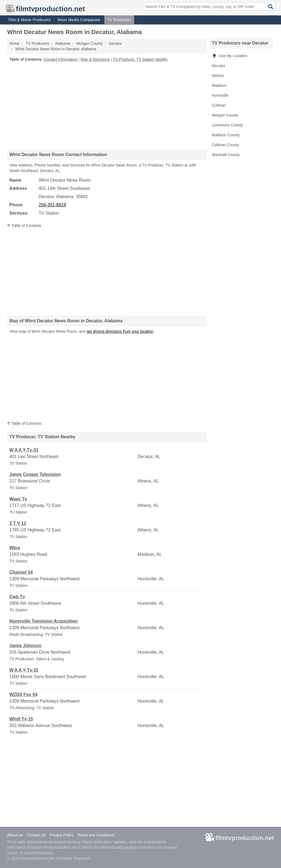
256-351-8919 (52, 205)
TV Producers (119, 20)
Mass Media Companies (79, 20)
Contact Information (61, 59)
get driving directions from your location (120, 331)
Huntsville (220, 95)
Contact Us (36, 835)
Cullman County (226, 145)
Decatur (219, 66)
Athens (218, 76)
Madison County (226, 135)
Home (14, 43)
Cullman (219, 105)
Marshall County (226, 155)
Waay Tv (18, 499)
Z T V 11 (18, 523)
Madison (219, 85)
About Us (15, 835)
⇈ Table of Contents (24, 226)
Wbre (15, 548)
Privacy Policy (62, 835)
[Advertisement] (107, 106)
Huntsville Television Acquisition (43, 621)
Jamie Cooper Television (35, 474)
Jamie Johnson (25, 646)
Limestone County (227, 125)
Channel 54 (21, 572)
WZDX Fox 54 (23, 694)
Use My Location (230, 56)
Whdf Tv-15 (21, 719)
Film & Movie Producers (30, 20)
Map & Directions (95, 59)
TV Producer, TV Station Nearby (140, 59)
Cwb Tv (17, 597)
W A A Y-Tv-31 (24, 450)
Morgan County (225, 115)
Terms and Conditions (96, 835)
